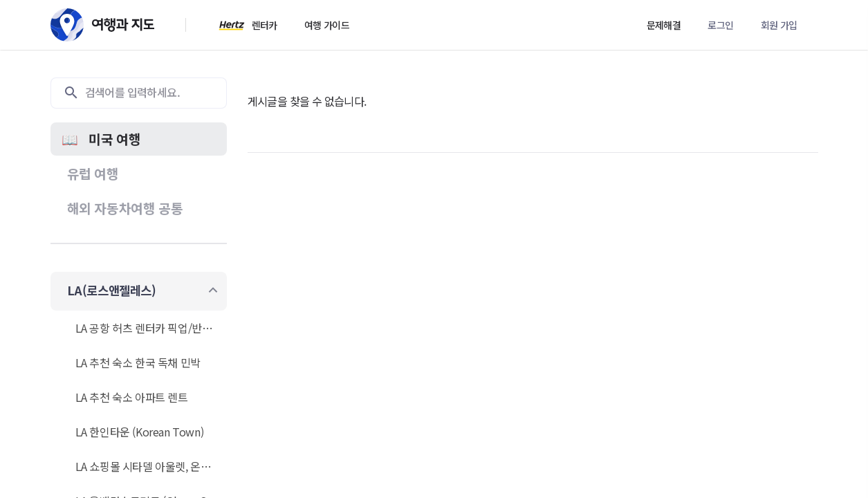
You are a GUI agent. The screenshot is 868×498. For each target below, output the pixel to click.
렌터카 (265, 25)
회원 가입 (779, 25)
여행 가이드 (327, 25)
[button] (139, 139)
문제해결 (664, 25)
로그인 (720, 25)
